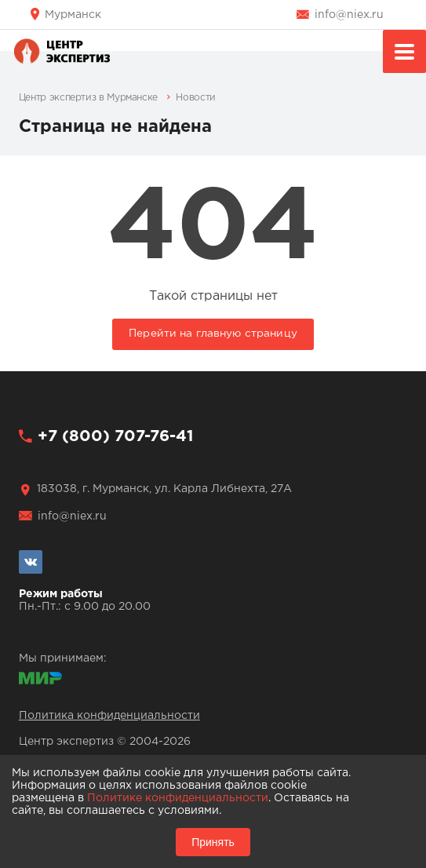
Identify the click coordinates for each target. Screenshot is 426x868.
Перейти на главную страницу (213, 334)
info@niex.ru (349, 15)
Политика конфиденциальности (109, 716)
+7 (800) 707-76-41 (115, 436)
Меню (404, 54)
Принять (213, 842)
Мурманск (73, 15)
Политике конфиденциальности (178, 798)
